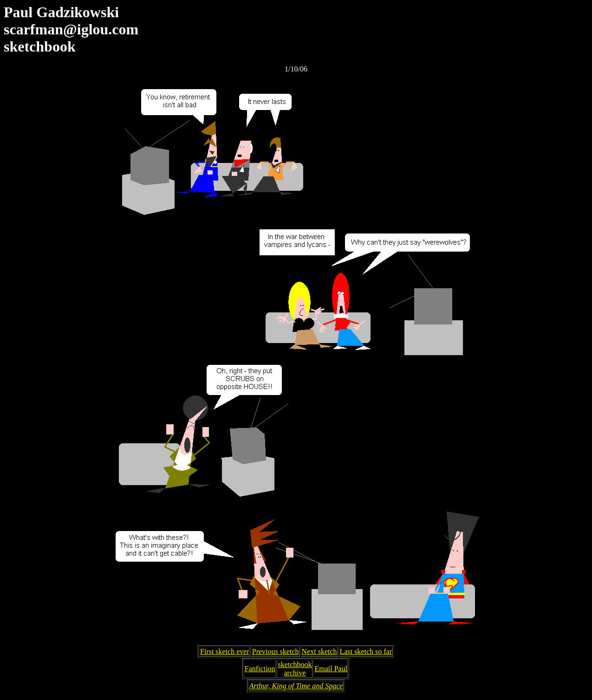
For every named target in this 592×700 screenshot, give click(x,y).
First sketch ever (225, 651)
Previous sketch (276, 651)
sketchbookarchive (295, 669)
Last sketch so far (366, 651)
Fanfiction (260, 669)
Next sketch (319, 651)
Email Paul (331, 669)
